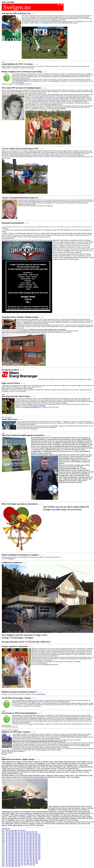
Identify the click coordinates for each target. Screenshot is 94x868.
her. (76, 23)
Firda (55, 329)
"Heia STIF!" (62, 777)
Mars (13, 832)
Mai (16, 832)
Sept (15, 830)
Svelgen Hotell (41, 694)
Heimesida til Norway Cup (21, 80)
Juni (7, 830)
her (51, 81)
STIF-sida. (80, 155)
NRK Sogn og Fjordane (36, 329)
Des (24, 830)
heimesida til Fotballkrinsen (30, 407)
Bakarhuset (67, 736)
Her (32, 664)
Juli (10, 830)
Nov (21, 830)
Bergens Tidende (48, 329)
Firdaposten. (11, 559)
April (13, 833)
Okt (18, 830)
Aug (12, 830)
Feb (9, 832)
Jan (7, 832)
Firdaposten (62, 329)
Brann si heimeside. (40, 406)
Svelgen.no (16, 7)
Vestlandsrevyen (26, 331)
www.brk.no (34, 429)
